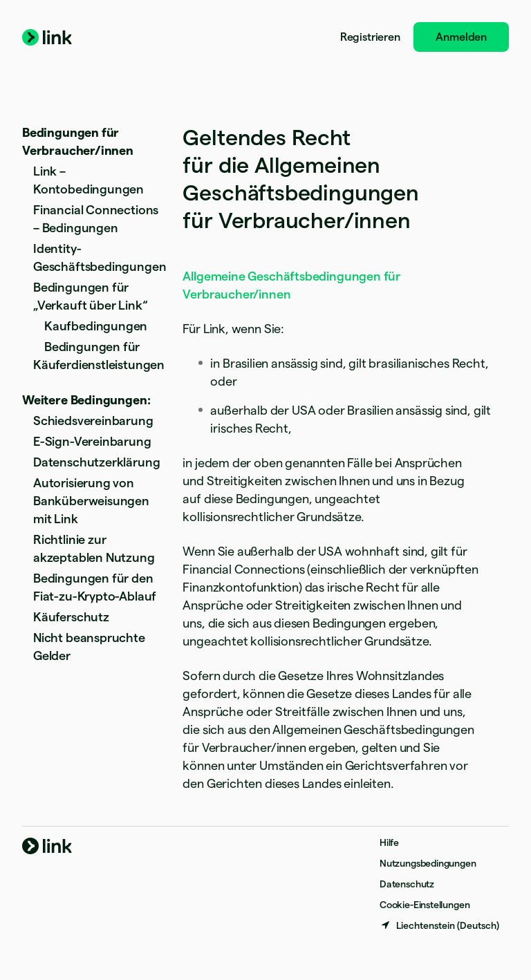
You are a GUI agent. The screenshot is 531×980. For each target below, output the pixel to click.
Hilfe (389, 842)
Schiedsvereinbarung (93, 421)
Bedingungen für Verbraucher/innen (78, 141)
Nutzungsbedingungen (428, 863)
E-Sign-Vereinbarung (92, 441)
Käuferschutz (71, 617)
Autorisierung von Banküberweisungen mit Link (91, 501)
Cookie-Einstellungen (425, 905)
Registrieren (370, 37)
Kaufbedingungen (96, 326)
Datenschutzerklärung (96, 462)
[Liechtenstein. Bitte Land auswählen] (439, 925)
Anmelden (461, 37)
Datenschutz (407, 884)
